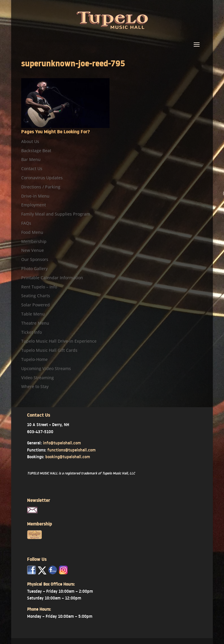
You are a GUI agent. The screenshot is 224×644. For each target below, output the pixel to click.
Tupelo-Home (34, 359)
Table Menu (33, 314)
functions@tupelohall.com (72, 450)
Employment (34, 205)
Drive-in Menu (35, 196)
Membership (34, 241)
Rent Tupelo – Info (39, 287)
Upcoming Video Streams (46, 368)
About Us (30, 141)
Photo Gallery (34, 268)
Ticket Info (31, 332)
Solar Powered (35, 305)
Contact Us (32, 169)
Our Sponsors (35, 259)
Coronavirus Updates (42, 178)
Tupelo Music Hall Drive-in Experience (59, 341)
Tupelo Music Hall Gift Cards (49, 350)
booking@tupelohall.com (68, 457)
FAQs (26, 223)
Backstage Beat (36, 151)
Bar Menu (31, 159)
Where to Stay (35, 386)
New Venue (33, 250)
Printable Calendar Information (52, 278)
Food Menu (32, 232)
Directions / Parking (41, 187)
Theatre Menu (35, 323)
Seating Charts (36, 296)
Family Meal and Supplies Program (56, 214)
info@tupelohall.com (62, 443)
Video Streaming (38, 378)
